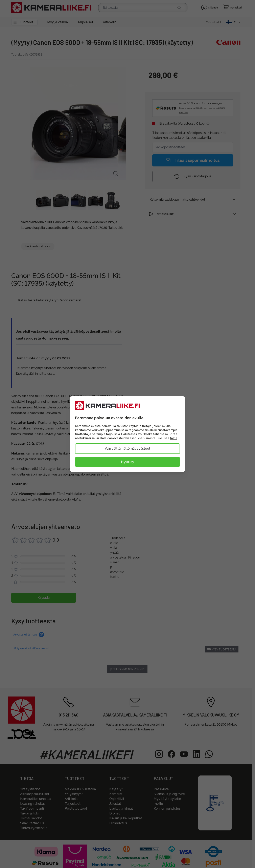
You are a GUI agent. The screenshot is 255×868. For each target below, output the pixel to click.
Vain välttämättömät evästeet (127, 449)
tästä (174, 438)
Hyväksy (127, 462)
